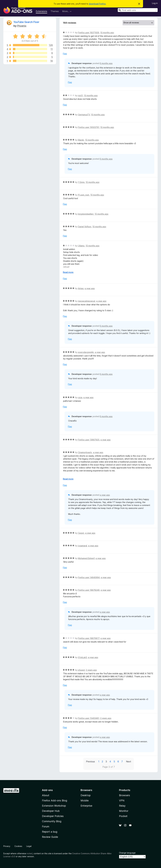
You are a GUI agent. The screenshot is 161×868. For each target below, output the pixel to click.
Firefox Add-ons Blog (55, 800)
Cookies (18, 846)
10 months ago (107, 33)
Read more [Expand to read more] (68, 272)
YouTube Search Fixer (26, 22)
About (46, 795)
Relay (122, 806)
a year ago (90, 288)
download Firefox (97, 4)
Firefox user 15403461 (89, 718)
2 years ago (91, 670)
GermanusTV (84, 115)
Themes (55, 11)
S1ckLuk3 (82, 657)
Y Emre (81, 182)
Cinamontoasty (85, 452)
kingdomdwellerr (86, 214)
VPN (122, 800)
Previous (90, 762)
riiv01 (80, 95)
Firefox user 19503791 (89, 127)
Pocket (123, 816)
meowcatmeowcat (87, 301)
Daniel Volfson (85, 227)
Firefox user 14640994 (89, 577)
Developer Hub (51, 811)
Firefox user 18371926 (89, 33)
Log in (155, 3)
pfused (81, 670)
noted (30, 853)
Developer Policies (53, 816)
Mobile (85, 800)
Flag (65, 54)
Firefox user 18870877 (89, 638)
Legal (29, 846)
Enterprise (86, 806)
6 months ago (106, 63)
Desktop (86, 795)
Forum (46, 826)
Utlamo (81, 246)
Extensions (41, 11)
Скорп (81, 533)
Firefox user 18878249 (89, 590)
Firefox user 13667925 (89, 440)
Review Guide (50, 837)
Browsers (125, 795)
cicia (80, 397)
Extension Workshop (54, 806)
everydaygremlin (86, 352)
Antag (81, 288)
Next (129, 762)
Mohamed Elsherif (86, 558)
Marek (81, 140)
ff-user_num (84, 195)
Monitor (124, 811)
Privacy (7, 846)
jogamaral (83, 546)
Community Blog (52, 821)
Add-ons (47, 790)
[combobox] (138, 10)
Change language (127, 853)
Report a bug (50, 832)
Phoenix (22, 26)
